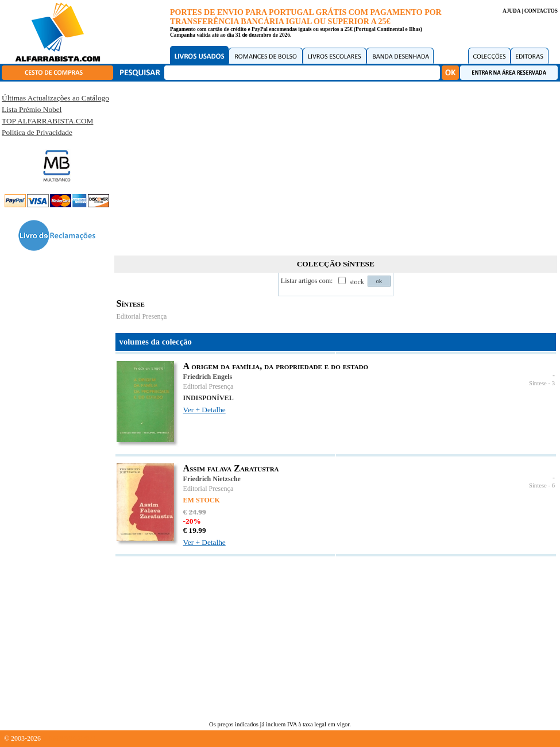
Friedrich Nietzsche (212, 479)
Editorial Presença (142, 316)
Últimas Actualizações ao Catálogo (55, 98)
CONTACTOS (541, 11)
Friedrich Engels (208, 377)
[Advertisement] (336, 167)
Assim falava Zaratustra (231, 468)
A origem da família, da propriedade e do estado (276, 366)
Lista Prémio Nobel (32, 109)
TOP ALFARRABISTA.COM (47, 121)
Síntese (538, 383)
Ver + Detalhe (204, 410)
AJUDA (511, 11)
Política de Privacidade (37, 132)
